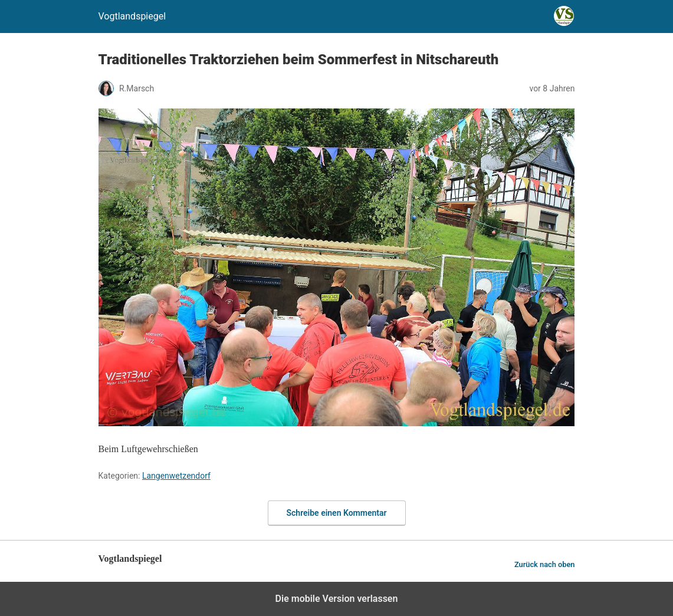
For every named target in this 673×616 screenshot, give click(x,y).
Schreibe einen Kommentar (337, 513)
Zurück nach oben (545, 564)
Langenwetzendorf (176, 476)
